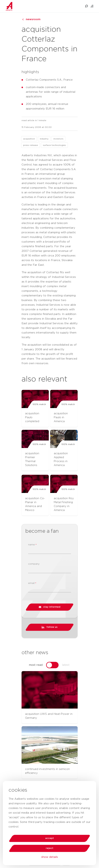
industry (44, 139)
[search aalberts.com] (87, 6)
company (34, 564)
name (32, 545)
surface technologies (54, 145)
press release (31, 145)
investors (58, 139)
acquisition (29, 139)
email (32, 583)
